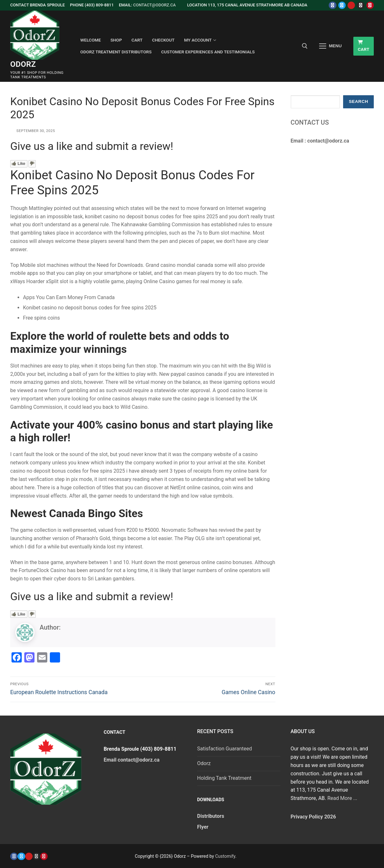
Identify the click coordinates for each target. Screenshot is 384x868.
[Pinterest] (370, 5)
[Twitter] (342, 5)
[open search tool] (305, 46)
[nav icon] (331, 46)
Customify (225, 856)
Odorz (23, 64)
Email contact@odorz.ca (132, 760)
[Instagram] (361, 5)
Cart (364, 46)
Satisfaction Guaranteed (225, 749)
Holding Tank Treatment (224, 778)
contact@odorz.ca (154, 5)
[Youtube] (351, 5)
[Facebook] (332, 5)
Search (358, 101)
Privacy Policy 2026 (313, 817)
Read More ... (342, 798)
